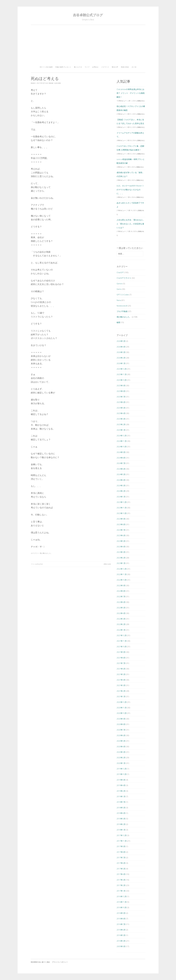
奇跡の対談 (125, 67)
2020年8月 (121, 724)
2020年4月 (121, 747)
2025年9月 (121, 385)
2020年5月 (121, 741)
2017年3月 (121, 880)
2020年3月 (121, 752)
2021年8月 (121, 658)
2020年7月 (121, 730)
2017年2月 (121, 885)
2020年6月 (121, 735)
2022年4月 (121, 613)
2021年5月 (121, 674)
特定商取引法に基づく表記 (40, 962)
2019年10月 (122, 774)
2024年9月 (121, 452)
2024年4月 (121, 480)
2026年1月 (121, 363)
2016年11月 (122, 902)
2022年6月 (121, 602)
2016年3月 (121, 941)
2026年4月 (121, 347)
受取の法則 (107, 564)
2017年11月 (122, 841)
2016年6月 (121, 930)
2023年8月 (121, 524)
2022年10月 (122, 580)
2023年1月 (121, 563)
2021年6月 (121, 669)
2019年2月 (121, 791)
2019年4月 (121, 785)
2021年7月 (121, 663)
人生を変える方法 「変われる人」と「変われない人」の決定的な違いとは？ (131, 224)
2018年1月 (121, 830)
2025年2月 (121, 424)
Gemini (120, 284)
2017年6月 (121, 863)
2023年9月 (121, 519)
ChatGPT (120, 272)
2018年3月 (121, 819)
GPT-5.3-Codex (123, 295)
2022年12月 (122, 569)
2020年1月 (121, 763)
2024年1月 (121, 497)
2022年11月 (122, 574)
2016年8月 (121, 919)
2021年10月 (122, 647)
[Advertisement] (88, 46)
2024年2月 (121, 491)
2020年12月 (122, 702)
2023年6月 (121, 535)
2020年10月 (122, 713)
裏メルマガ (78, 67)
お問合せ (95, 67)
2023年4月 (121, 547)
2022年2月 (121, 624)
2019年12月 (122, 769)
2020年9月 (121, 719)
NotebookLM (122, 306)
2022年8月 (121, 591)
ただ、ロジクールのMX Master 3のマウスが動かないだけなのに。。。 (130, 190)
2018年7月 (121, 802)
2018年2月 (121, 824)
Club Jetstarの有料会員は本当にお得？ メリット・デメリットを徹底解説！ (131, 93)
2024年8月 (121, 458)
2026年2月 (121, 358)
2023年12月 (122, 502)
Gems (119, 289)
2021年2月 (121, 691)
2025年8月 (121, 391)
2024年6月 (121, 469)
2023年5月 (121, 541)
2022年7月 (121, 596)
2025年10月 (122, 380)
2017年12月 (122, 835)
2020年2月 (121, 758)
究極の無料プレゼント (63, 67)
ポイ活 (134, 67)
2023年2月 (121, 558)
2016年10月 (122, 907)
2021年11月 (122, 641)
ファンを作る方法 (37, 564)
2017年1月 (121, 891)
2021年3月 (121, 685)
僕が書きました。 (46, 553)
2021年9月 (121, 652)
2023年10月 (122, 513)
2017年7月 (121, 857)
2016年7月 (121, 924)
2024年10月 (122, 447)
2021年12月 (122, 635)
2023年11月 (122, 508)
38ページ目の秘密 (46, 67)
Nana (119, 300)
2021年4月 (121, 680)
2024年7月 (121, 463)
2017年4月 (121, 874)
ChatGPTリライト (124, 278)
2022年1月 (121, 630)
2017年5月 (121, 869)
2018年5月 (121, 808)
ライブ (87, 67)
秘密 (118, 322)
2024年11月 (122, 441)
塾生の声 (115, 67)
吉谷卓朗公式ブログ (88, 15)
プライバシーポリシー (60, 962)
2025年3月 (121, 419)
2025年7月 (121, 397)
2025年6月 (121, 402)
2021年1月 (121, 696)
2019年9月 (121, 780)
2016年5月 (121, 935)
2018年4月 (121, 813)
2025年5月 (121, 408)
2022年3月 (121, 619)
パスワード (105, 67)
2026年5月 (121, 341)
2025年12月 (122, 369)
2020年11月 (122, 708)
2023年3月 (121, 552)
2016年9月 (121, 913)
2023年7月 (121, 530)
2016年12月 (122, 896)
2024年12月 (122, 436)
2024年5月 (121, 474)
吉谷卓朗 (58, 83)
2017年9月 (121, 846)
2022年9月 (121, 585)
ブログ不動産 (122, 311)
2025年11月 (122, 374)
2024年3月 (121, 485)
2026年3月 (121, 352)
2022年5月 (121, 608)
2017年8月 (121, 852)
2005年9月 (121, 946)
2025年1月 (121, 430)
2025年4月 (121, 413)
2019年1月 (121, 796)
